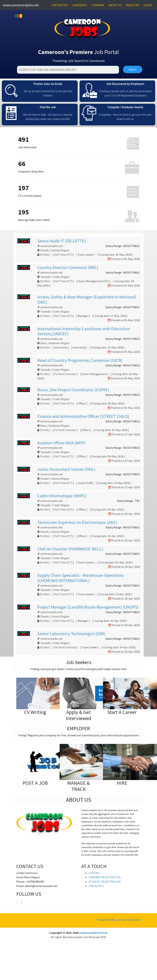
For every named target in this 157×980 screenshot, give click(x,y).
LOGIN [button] (148, 5)
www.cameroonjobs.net (21, 5)
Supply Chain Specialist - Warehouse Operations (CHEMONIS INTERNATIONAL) (80, 578)
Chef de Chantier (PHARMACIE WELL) (70, 549)
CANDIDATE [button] (80, 5)
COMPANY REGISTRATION (105, 877)
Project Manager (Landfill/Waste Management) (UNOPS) (88, 607)
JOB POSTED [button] (59, 5)
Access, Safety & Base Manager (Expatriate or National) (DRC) (87, 300)
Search (133, 69)
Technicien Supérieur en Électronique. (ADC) (77, 522)
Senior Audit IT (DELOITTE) (62, 241)
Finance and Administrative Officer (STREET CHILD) (83, 416)
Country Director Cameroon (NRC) (68, 267)
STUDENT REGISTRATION (105, 882)
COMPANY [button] (98, 5)
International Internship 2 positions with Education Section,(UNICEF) (84, 331)
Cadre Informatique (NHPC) (62, 496)
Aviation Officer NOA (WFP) (61, 443)
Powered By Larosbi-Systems (119, 920)
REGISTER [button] (133, 5)
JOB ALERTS (96, 886)
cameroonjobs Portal (93, 933)
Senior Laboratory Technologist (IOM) (71, 634)
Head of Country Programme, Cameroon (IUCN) (80, 360)
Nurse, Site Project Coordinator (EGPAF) (73, 390)
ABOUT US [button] (115, 5)
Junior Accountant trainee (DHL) (66, 469)
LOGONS (94, 873)
